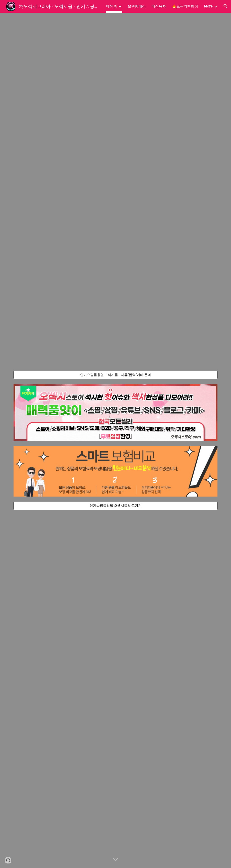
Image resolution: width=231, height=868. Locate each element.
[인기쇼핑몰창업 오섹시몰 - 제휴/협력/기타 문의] (116, 375)
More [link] (208, 6)
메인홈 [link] (112, 6)
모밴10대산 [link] (137, 6)
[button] (226, 6)
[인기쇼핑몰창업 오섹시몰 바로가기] (116, 506)
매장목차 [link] (159, 6)
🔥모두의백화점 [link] (185, 6)
